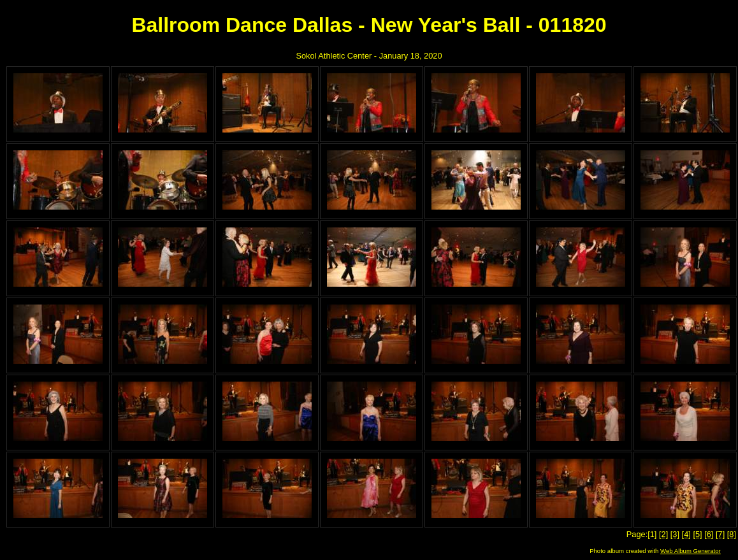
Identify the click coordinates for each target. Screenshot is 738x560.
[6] (709, 534)
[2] (663, 534)
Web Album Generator (691, 551)
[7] (720, 534)
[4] (686, 534)
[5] (697, 534)
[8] (732, 534)
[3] (675, 534)
